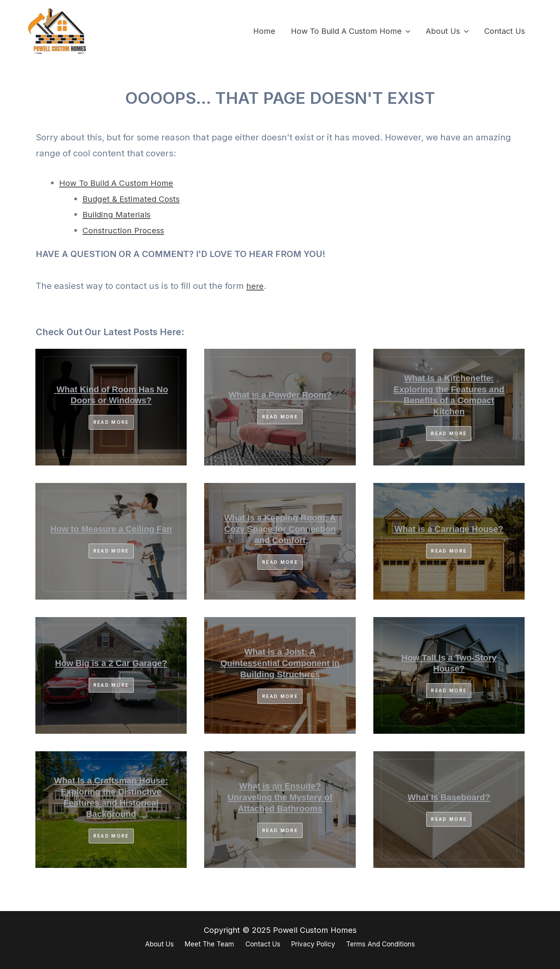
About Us (447, 31)
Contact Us (505, 31)
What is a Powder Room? (280, 395)
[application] (406, 31)
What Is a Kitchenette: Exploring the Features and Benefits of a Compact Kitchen (449, 395)
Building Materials (120, 214)
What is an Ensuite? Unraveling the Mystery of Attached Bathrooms (280, 798)
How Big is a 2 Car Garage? (111, 664)
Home (264, 31)
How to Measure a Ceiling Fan (111, 530)
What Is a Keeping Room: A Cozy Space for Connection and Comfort (280, 530)
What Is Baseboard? (449, 798)
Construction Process (127, 230)
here (256, 286)
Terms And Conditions (388, 945)
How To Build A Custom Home (351, 31)
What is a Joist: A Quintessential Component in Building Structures (280, 664)
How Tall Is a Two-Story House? (449, 664)
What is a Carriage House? (449, 530)
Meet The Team (203, 945)
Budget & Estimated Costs (136, 199)
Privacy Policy (314, 945)
